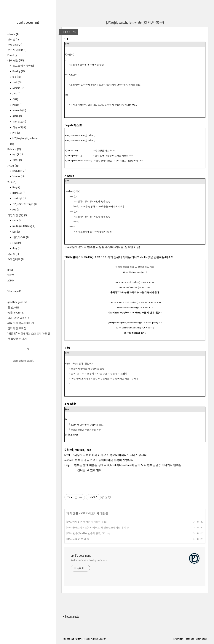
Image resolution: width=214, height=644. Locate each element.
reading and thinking (24, 226)
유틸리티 (15, 45)
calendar (13, 34)
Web (12, 182)
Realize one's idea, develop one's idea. (89, 560)
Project (12, 55)
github (17, 116)
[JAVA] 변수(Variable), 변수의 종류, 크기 (86, 533)
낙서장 (13, 254)
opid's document (28, 22)
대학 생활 (16, 60)
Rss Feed (67, 639)
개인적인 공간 (17, 215)
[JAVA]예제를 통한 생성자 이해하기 (85, 522)
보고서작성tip (17, 50)
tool (16, 77)
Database (14, 149)
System (13, 166)
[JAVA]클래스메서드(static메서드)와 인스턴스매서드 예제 (96, 527)
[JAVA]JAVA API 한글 (76, 539)
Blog (16, 187)
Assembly (19, 110)
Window (18, 176)
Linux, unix (19, 171)
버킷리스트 (20, 237)
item (16, 232)
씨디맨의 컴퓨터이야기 (21, 323)
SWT (16, 94)
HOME (10, 270)
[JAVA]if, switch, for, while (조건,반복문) (135, 22)
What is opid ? (14, 291)
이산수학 (19, 127)
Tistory (187, 639)
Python (17, 105)
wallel (204, 639)
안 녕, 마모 (13, 307)
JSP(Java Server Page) (24, 204)
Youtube (94, 639)
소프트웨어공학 (23, 66)
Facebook (86, 639)
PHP (16, 210)
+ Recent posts (71, 617)
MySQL (18, 154)
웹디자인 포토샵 (17, 328)
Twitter (77, 639)
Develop (18, 71)
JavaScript (19, 198)
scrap (16, 243)
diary (16, 248)
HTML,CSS (19, 193)
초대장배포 (16, 259)
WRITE (11, 275)
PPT (16, 133)
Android (18, 88)
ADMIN (11, 281)
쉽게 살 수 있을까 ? (18, 318)
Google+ (102, 639)
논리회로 (19, 122)
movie (17, 220)
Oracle (17, 160)
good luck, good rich (17, 302)
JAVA (17, 82)
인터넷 (13, 40)
